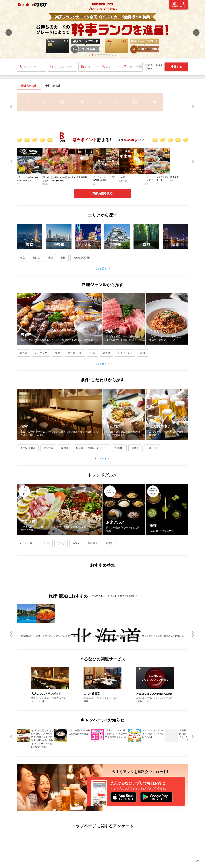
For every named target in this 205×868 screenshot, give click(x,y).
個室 (149, 69)
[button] (89, 55)
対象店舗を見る (102, 193)
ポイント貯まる (154, 65)
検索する (176, 67)
